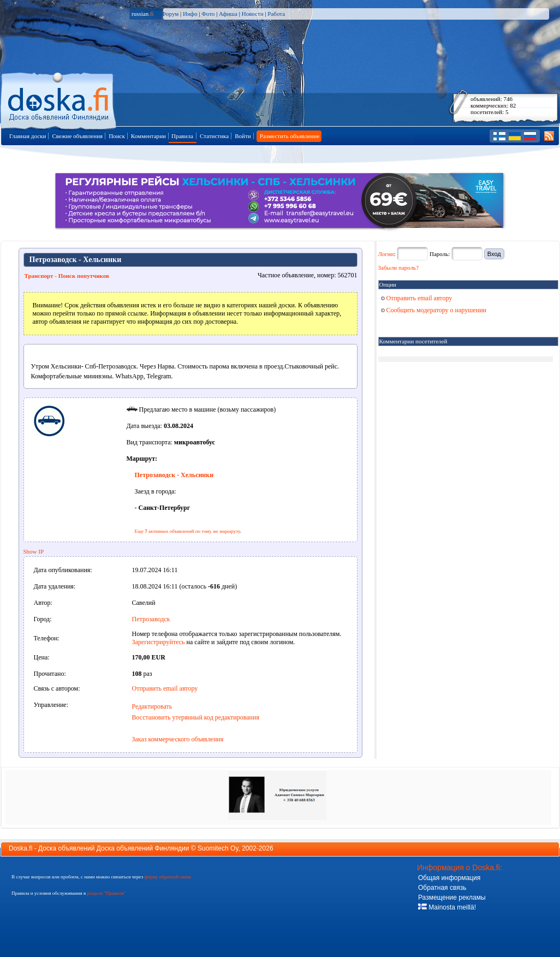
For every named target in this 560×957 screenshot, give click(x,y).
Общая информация (449, 878)
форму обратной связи (167, 877)
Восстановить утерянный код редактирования (196, 717)
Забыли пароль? (399, 268)
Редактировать (152, 706)
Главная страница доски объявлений (59, 99)
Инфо (190, 14)
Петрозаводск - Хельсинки (174, 475)
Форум (170, 14)
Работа (276, 14)
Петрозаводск (151, 619)
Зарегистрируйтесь (159, 642)
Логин (386, 254)
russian (143, 14)
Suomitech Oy (218, 848)
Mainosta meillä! (447, 907)
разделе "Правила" (106, 893)
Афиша (228, 14)
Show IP (34, 551)
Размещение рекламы (452, 897)
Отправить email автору (165, 688)
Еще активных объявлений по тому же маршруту (187, 531)
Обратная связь (442, 888)
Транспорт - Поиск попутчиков (67, 276)
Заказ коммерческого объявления (178, 739)
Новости (253, 14)
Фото (208, 14)
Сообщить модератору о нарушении (434, 310)
